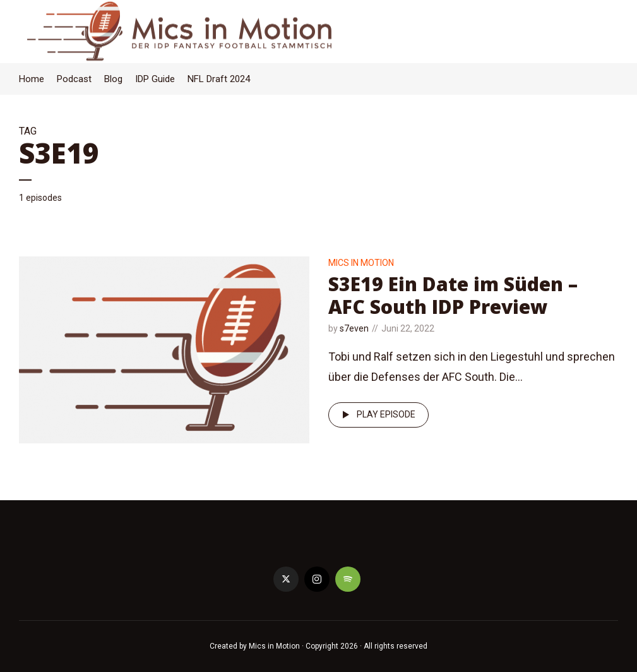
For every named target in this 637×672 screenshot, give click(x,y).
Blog (113, 79)
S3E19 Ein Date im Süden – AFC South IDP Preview (453, 295)
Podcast (74, 79)
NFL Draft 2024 (219, 79)
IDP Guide (155, 79)
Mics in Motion (361, 263)
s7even (354, 328)
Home (32, 79)
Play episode (377, 415)
